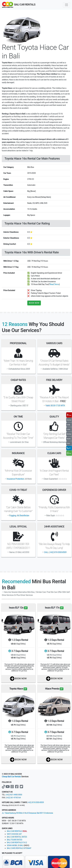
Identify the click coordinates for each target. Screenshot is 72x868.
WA (69, 453)
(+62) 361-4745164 (13, 798)
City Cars (69, 420)
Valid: (55, 406)
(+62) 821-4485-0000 (14, 795)
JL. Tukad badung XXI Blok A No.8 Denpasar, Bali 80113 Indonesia (27, 813)
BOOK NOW (34, 303)
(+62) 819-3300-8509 (36, 802)
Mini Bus (69, 434)
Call (69, 448)
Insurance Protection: (16, 479)
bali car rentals (17, 831)
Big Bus (69, 439)
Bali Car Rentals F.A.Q (17, 843)
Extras (68, 443)
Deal (69, 415)
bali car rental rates (17, 837)
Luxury (68, 429)
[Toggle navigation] (66, 5)
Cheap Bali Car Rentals (11, 777)
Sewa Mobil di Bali (15, 845)
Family (68, 425)
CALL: (55, 552)
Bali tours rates (15, 840)
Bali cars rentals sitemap (19, 848)
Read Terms (54, 284)
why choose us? (14, 834)
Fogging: (19, 515)
